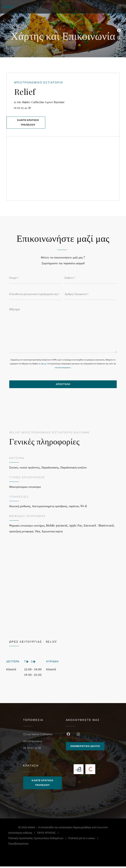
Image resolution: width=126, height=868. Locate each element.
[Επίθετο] (91, 279)
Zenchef (103, 829)
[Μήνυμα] (63, 330)
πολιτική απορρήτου (63, 369)
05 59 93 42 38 (23, 108)
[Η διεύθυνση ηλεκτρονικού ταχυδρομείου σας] (35, 295)
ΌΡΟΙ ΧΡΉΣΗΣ (49, 835)
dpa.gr (44, 365)
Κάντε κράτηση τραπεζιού (29, 123)
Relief (8, 7)
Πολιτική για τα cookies (84, 840)
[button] (119, 7)
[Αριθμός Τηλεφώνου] (91, 295)
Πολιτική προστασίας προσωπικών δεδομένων (38, 840)
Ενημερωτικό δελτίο (85, 747)
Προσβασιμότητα (18, 846)
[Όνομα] (35, 279)
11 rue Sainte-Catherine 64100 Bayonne (56, 102)
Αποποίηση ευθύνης (23, 835)
